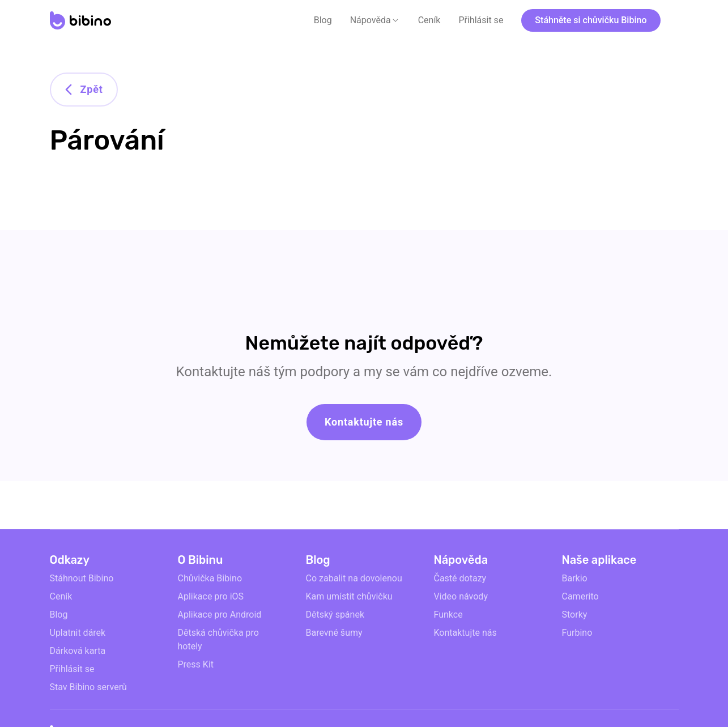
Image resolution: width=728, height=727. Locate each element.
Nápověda (371, 20)
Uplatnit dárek (78, 633)
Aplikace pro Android (220, 615)
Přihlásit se (481, 20)
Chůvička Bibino (210, 578)
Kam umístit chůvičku (349, 596)
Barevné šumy (334, 633)
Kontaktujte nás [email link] (465, 633)
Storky (575, 615)
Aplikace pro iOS (211, 596)
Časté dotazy (460, 578)
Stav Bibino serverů (88, 687)
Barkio (575, 578)
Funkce (448, 615)
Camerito (580, 596)
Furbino (577, 633)
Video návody (461, 596)
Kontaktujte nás (364, 422)
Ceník (429, 20)
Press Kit (196, 664)
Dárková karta (78, 651)
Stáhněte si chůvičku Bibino (591, 20)
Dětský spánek (335, 615)
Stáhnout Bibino (82, 578)
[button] (375, 20)
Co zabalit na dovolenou (354, 578)
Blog (323, 20)
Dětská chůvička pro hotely (218, 639)
